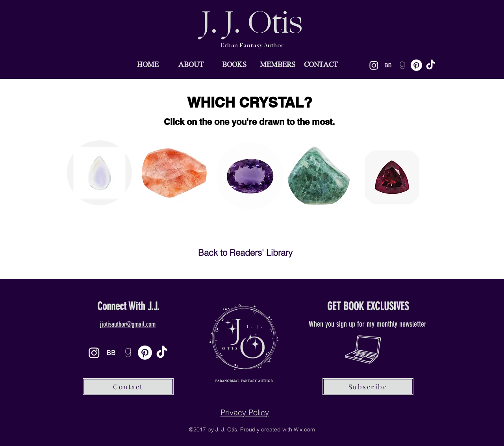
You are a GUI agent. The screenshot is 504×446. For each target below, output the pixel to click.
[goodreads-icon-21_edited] (402, 65)
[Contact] (128, 387)
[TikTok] (431, 65)
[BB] (388, 65)
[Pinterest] (416, 65)
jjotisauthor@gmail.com (128, 324)
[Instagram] (374, 65)
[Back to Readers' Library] (245, 253)
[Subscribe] (368, 387)
